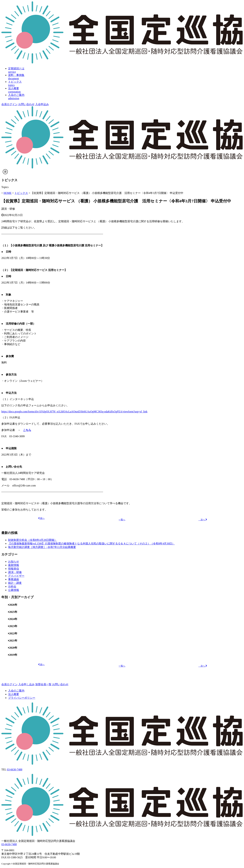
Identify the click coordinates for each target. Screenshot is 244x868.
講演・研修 (8, 209)
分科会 (12, 586)
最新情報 (14, 565)
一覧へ (122, 520)
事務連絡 (14, 579)
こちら (27, 430)
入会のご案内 (16, 691)
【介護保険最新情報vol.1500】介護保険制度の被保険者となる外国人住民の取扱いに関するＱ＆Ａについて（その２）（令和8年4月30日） (91, 544)
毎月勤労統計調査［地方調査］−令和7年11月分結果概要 (42, 547)
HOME (8, 193)
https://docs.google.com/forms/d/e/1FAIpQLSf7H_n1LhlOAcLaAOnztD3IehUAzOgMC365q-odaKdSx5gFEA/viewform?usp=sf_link (74, 412)
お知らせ (14, 562)
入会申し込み (26, 684)
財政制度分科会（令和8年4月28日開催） (33, 540)
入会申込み (42, 104)
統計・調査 (15, 583)
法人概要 (14, 694)
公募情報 (14, 590)
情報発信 (14, 569)
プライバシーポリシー (22, 698)
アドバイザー (16, 576)
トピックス (21, 193)
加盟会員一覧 (43, 684)
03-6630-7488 (15, 770)
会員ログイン (9, 104)
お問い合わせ (26, 104)
